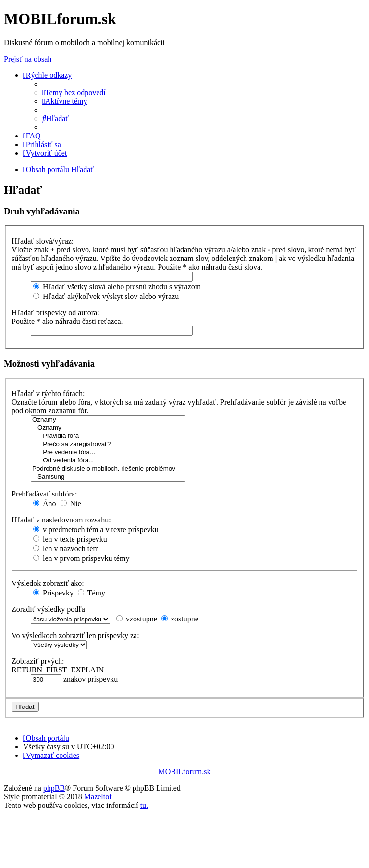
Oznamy (108, 420)
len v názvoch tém (66, 549)
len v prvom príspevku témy (81, 558)
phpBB (54, 788)
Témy (92, 593)
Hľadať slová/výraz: (43, 241)
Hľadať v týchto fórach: (48, 393)
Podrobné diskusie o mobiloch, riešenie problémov (108, 469)
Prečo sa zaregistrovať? (108, 444)
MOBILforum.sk (185, 772)
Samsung (108, 477)
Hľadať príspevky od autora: (55, 313)
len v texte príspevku (70, 539)
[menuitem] (74, 93)
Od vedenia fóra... (108, 461)
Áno (45, 503)
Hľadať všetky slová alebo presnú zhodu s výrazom (117, 287)
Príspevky (53, 593)
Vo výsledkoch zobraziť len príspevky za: (75, 636)
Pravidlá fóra (108, 436)
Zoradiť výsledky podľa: (49, 609)
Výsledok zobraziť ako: (48, 583)
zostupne (180, 619)
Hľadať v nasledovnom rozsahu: (61, 520)
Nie (71, 503)
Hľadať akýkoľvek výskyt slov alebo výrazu (106, 296)
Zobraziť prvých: (38, 661)
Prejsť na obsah (28, 59)
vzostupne (137, 619)
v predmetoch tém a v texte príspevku (96, 529)
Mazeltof (98, 797)
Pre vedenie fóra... (108, 453)
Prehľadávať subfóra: (44, 494)
